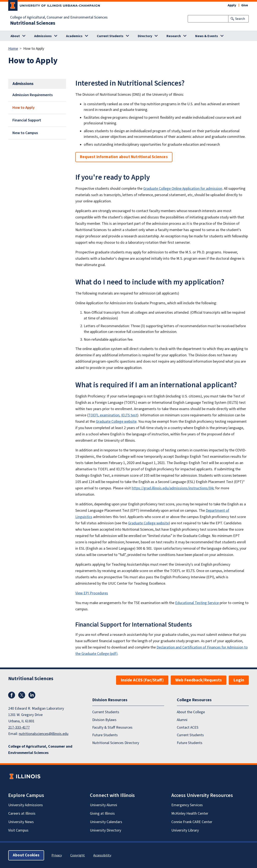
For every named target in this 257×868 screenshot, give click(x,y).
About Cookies (26, 855)
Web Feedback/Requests (199, 680)
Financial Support (27, 120)
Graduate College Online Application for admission (183, 189)
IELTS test (129, 415)
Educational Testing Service (197, 603)
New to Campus (25, 133)
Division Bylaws (104, 720)
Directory (145, 36)
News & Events (207, 36)
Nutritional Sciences (33, 23)
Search (240, 19)
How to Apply (24, 108)
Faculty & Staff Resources (112, 727)
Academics (74, 36)
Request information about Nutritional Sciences (124, 157)
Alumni (182, 720)
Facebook (12, 695)
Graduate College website (116, 422)
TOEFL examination (104, 415)
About (15, 36)
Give (245, 5)
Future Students (105, 735)
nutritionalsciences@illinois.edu (44, 734)
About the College (191, 712)
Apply (232, 5)
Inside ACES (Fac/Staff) (142, 680)
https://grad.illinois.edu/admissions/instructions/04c (173, 488)
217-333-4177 (19, 727)
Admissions (43, 36)
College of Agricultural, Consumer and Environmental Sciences (59, 17)
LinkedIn (32, 695)
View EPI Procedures (92, 593)
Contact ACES (188, 727)
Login (239, 680)
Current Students (110, 36)
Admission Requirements (33, 95)
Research (174, 36)
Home (13, 49)
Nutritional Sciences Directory (116, 743)
